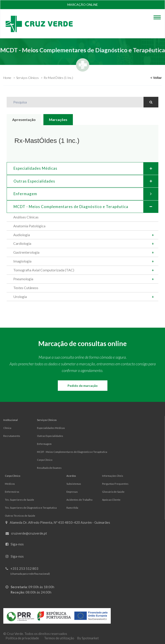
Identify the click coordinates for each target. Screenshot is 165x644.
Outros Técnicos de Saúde (20, 516)
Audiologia (22, 235)
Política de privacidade (22, 638)
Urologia (20, 297)
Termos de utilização (59, 638)
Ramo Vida (72, 508)
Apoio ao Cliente (111, 500)
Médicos (10, 484)
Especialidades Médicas (86, 168)
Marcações (58, 120)
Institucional (11, 420)
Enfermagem (86, 194)
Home (7, 78)
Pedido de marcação (83, 386)
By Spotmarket (88, 638)
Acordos (71, 476)
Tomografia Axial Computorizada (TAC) (44, 270)
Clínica (7, 428)
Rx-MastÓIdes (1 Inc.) (58, 78)
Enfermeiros (12, 492)
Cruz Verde (15, 634)
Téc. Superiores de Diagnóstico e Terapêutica (31, 508)
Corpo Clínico (45, 460)
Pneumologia (23, 279)
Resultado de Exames (49, 468)
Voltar (156, 78)
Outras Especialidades (86, 181)
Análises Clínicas (26, 217)
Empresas (72, 492)
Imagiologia (22, 261)
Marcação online (83, 5)
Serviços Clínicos (27, 78)
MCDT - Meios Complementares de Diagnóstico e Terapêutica (72, 452)
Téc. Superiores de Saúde (19, 500)
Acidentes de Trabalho (79, 500)
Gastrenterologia (26, 252)
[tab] (82, 168)
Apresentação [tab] (24, 120)
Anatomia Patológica (29, 226)
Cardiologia (22, 243)
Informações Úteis (113, 476)
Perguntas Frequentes (115, 484)
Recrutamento (12, 436)
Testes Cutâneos (26, 288)
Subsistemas (74, 484)
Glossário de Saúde (113, 492)
